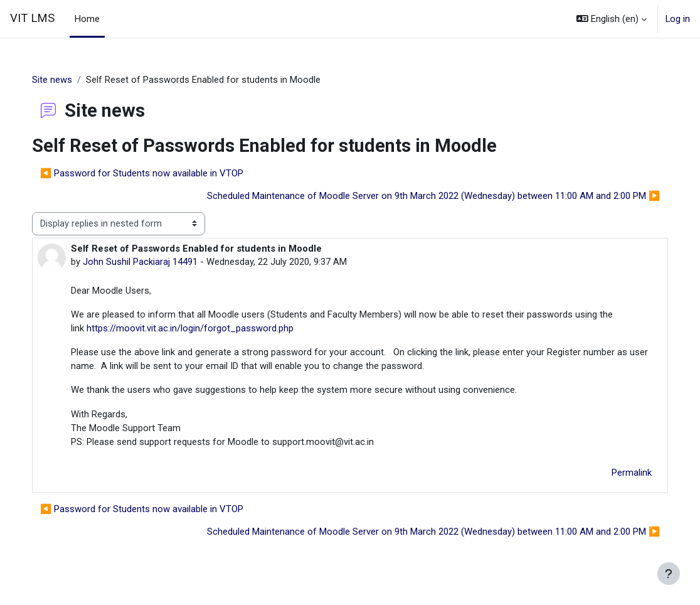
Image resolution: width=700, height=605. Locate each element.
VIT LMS (32, 18)
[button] (612, 19)
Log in (678, 19)
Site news (65, 80)
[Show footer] (669, 574)
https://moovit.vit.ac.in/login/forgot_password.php (203, 329)
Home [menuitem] (87, 19)
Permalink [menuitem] (619, 475)
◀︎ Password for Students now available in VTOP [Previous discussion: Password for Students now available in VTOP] (155, 173)
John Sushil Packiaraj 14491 (153, 262)
